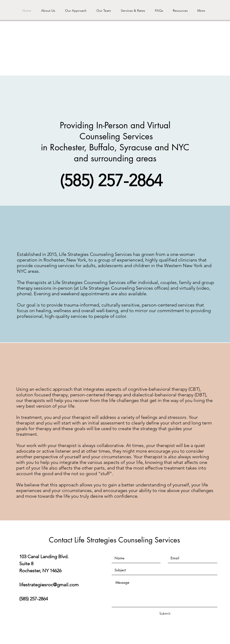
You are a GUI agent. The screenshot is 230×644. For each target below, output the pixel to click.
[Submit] (165, 613)
